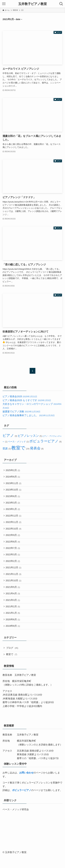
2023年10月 (14, 491)
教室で (12, 668)
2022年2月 (13, 568)
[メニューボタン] (4, 4)
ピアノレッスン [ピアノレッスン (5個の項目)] (30, 436)
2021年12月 (14, 575)
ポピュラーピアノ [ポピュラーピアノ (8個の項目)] (45, 441)
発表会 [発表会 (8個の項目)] (37, 448)
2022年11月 (14, 526)
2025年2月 (13, 470)
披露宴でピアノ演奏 (21, 412)
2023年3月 (13, 505)
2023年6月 (13, 498)
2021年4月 (13, 603)
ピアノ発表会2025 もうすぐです (27, 400)
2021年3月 (13, 610)
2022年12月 (14, 520)
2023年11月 (14, 485)
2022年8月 (13, 547)
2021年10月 (14, 589)
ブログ (13, 661)
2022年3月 (13, 561)
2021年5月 (13, 596)
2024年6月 (13, 477)
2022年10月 (14, 533)
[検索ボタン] (61, 4)
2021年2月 (13, 617)
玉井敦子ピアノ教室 (32, 4)
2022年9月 (13, 540)
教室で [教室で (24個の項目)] (20, 448)
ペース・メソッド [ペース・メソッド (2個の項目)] (18, 442)
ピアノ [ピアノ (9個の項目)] (10, 436)
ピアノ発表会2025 (20, 396)
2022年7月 (13, 554)
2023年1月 (13, 512)
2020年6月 (13, 631)
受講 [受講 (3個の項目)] (7, 449)
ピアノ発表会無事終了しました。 (29, 415)
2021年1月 (13, 624)
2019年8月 (13, 638)
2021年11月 (14, 582)
